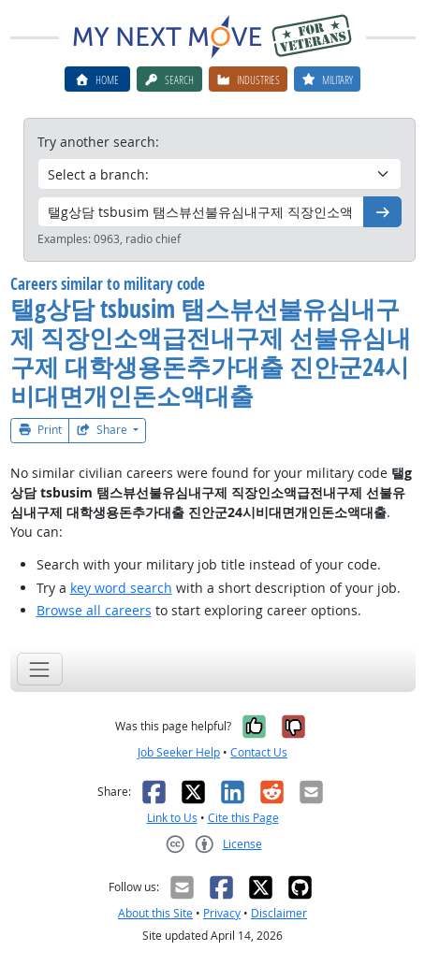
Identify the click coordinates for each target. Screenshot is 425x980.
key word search (121, 588)
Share (103, 430)
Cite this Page (243, 818)
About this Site (155, 913)
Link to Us (172, 818)
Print (40, 430)
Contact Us (259, 752)
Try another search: (98, 142)
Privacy (222, 913)
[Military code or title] (201, 212)
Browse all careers (94, 610)
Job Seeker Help (179, 752)
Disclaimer (279, 913)
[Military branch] (220, 174)
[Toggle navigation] (40, 669)
